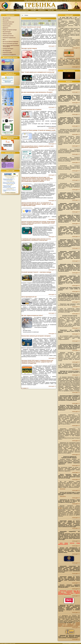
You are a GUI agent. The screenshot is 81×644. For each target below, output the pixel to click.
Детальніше (62, 489)
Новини (26, 15)
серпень (30, 25)
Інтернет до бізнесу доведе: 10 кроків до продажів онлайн (38, 130)
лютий (30, 23)
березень (36, 23)
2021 (41, 21)
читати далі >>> (52, 46)
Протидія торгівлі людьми (29, 48)
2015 (25, 21)
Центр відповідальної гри (29, 297)
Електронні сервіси (8, 24)
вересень (36, 25)
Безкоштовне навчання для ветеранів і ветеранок (36, 336)
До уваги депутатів (69, 50)
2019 (36, 21)
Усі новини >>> (25, 388)
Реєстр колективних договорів (10, 44)
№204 (60, 508)
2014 (23, 21)
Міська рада (6, 20)
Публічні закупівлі (7, 34)
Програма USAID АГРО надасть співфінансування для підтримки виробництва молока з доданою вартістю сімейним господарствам (37, 362)
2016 (28, 21)
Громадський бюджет (8, 49)
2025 (52, 21)
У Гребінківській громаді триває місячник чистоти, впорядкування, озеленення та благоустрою (36, 240)
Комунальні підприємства (9, 38)
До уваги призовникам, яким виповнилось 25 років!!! (37, 92)
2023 (47, 21)
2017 (31, 21)
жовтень (42, 25)
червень (53, 23)
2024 (49, 21)
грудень (53, 25)
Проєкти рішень (7, 26)
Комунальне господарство (9, 55)
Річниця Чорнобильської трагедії (31, 27)
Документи (6, 28)
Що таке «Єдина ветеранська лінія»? (32, 315)
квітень (41, 23)
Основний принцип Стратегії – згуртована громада (36, 272)
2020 (39, 21)
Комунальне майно (7, 53)
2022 (44, 21)
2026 (55, 21)
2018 (33, 21)
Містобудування (7, 51)
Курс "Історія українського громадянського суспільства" (38, 72)
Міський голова (7, 18)
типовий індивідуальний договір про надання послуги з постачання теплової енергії (69, 624)
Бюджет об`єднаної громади (10, 30)
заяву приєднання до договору (71, 626)
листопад (47, 25)
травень (47, 23)
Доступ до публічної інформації (11, 42)
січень (24, 23)
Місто (4, 40)
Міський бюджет (7, 32)
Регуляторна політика (8, 36)
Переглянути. (63, 496)
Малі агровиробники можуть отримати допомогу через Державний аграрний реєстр (38, 147)
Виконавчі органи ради (8, 22)
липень (24, 25)
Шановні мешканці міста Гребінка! (31, 110)
